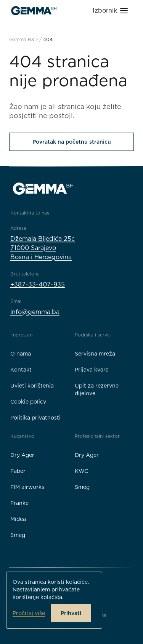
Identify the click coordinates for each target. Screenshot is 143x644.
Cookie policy (28, 402)
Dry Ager (22, 455)
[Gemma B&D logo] (34, 11)
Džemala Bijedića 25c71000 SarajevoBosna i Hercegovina (43, 248)
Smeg (18, 535)
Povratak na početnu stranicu (72, 142)
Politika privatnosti (35, 418)
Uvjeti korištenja (32, 386)
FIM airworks (27, 487)
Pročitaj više (29, 613)
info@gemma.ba (35, 312)
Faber (18, 471)
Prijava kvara (92, 370)
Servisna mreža (95, 354)
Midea (18, 519)
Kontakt (21, 370)
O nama (21, 354)
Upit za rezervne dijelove (97, 389)
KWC (81, 471)
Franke (19, 503)
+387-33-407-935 (38, 284)
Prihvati (71, 613)
